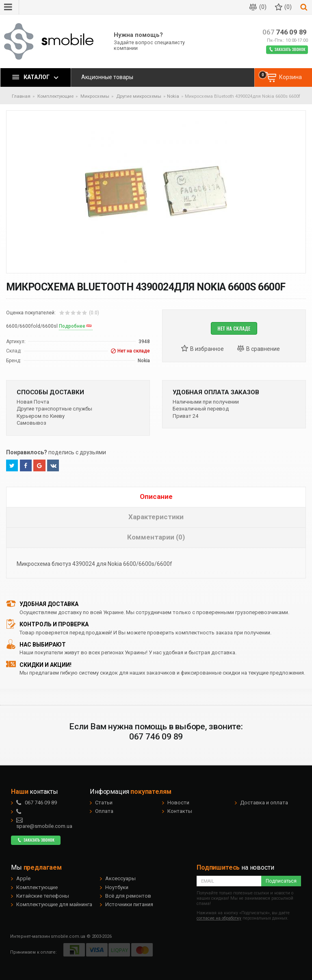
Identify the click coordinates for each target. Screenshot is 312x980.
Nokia (173, 96)
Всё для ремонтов (128, 896)
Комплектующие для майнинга (54, 904)
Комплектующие (37, 887)
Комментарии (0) (156, 537)
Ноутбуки (117, 887)
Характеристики (156, 517)
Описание (156, 496)
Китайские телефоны (43, 896)
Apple (23, 878)
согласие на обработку (219, 918)
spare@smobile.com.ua (44, 823)
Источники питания (129, 904)
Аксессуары (120, 878)
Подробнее (72, 326)
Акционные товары (107, 77)
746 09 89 (285, 32)
